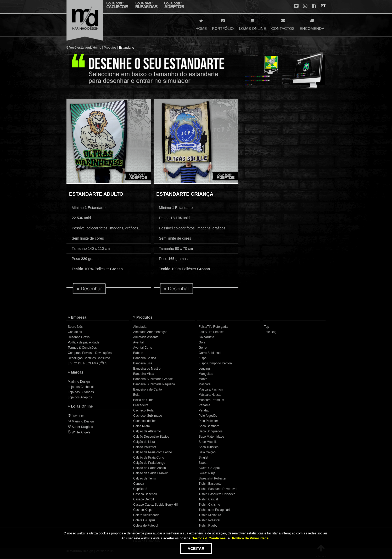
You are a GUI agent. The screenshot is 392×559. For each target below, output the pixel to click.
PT (323, 6)
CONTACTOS (283, 24)
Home (97, 48)
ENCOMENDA (312, 24)
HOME (201, 24)
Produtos (110, 48)
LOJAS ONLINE (252, 24)
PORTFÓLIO (223, 24)
